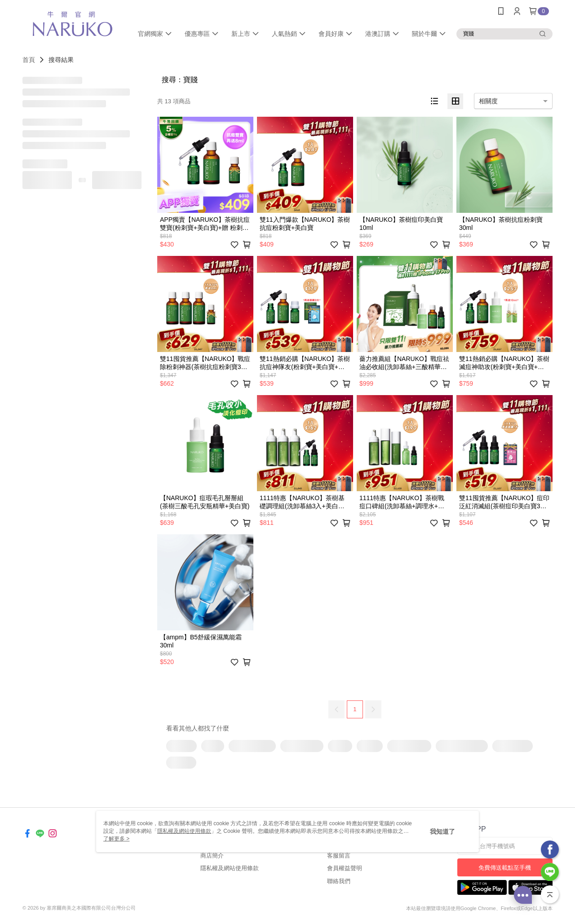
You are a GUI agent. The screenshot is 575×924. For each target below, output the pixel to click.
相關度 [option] (488, 101)
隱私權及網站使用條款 (230, 868)
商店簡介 (212, 856)
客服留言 (339, 856)
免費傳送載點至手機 (505, 868)
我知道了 (442, 832)
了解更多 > (116, 839)
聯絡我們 (339, 881)
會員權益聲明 (345, 868)
